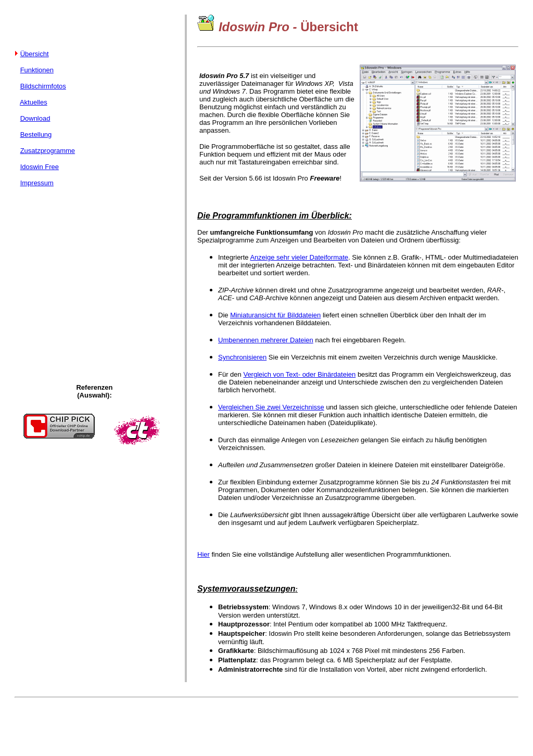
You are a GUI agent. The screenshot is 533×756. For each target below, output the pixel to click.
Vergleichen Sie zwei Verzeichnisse (271, 407)
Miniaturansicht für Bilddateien (275, 315)
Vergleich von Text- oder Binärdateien (299, 374)
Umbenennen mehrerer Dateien (266, 340)
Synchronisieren (242, 357)
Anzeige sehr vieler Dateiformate (299, 257)
